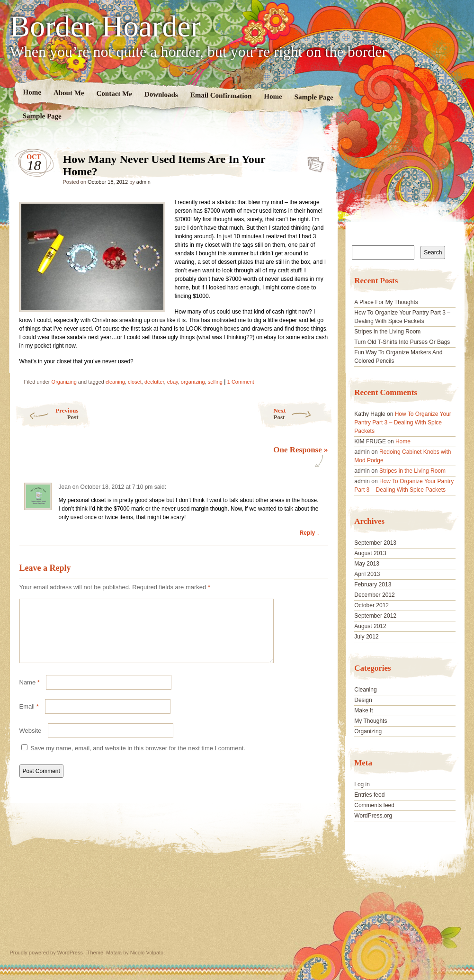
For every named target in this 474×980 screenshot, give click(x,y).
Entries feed (369, 795)
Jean (65, 487)
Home (32, 92)
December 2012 (374, 595)
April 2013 (367, 574)
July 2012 (366, 637)
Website (31, 742)
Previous (47, 414)
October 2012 (371, 605)
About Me (68, 93)
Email (29, 718)
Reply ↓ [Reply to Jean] (309, 533)
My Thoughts (371, 721)
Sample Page (313, 97)
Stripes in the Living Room (387, 332)
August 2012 (370, 626)
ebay (173, 382)
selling (215, 382)
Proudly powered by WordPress (46, 953)
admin (143, 182)
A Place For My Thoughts (386, 302)
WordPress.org (373, 816)
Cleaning (365, 690)
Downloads (161, 94)
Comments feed (374, 805)
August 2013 (370, 553)
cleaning (115, 382)
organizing (193, 382)
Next (303, 414)
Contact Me (114, 94)
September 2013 (375, 543)
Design (363, 700)
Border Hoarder (105, 27)
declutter (154, 382)
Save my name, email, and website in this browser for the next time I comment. (138, 760)
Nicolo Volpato (147, 953)
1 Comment (241, 382)
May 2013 (367, 564)
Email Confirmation (221, 95)
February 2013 (373, 584)
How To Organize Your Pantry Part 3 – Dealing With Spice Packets (403, 423)
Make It (363, 710)
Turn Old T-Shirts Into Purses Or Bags (402, 342)
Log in (362, 784)
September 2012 (375, 616)
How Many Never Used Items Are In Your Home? (313, 162)
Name (30, 694)
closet (135, 382)
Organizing (64, 382)
